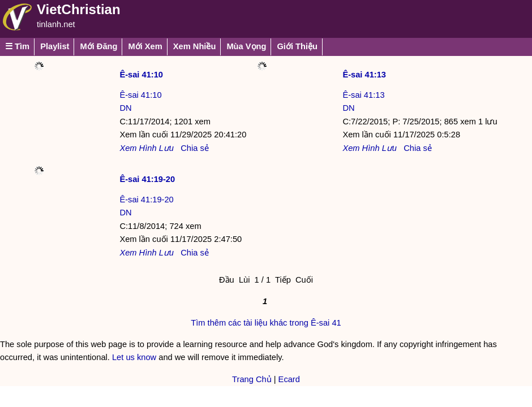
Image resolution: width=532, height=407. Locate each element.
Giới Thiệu (297, 46)
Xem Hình (138, 148)
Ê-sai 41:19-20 (147, 179)
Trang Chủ (252, 379)
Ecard (289, 379)
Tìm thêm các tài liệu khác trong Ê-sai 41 (266, 323)
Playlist (55, 46)
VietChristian (79, 9)
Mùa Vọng (246, 46)
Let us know (134, 357)
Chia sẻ (195, 148)
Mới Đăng (98, 46)
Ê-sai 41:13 (364, 75)
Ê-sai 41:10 (141, 75)
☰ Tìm (17, 46)
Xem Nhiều (195, 46)
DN (125, 108)
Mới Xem (145, 46)
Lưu (166, 148)
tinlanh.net (56, 24)
